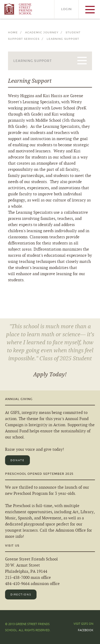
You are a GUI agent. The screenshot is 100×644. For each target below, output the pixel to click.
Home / (16, 33)
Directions (21, 594)
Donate (17, 460)
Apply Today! (50, 374)
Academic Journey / (45, 33)
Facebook (86, 630)
